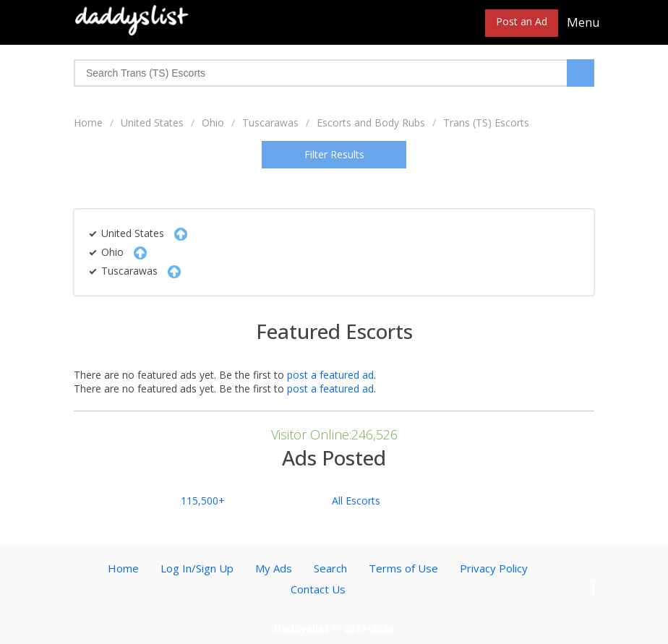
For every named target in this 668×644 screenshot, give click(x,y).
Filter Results (334, 154)
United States (152, 123)
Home (88, 123)
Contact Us (318, 589)
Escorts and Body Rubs (371, 123)
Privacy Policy (494, 568)
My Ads (274, 568)
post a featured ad (330, 375)
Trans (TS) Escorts (486, 123)
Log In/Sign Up (197, 568)
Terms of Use (403, 568)
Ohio (213, 123)
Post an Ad (522, 21)
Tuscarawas (270, 123)
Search (330, 568)
